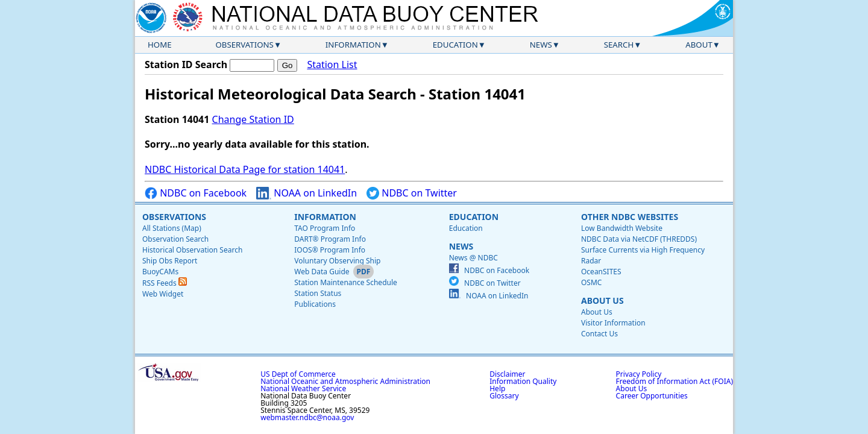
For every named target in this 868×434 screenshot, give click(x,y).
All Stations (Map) (172, 228)
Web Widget (163, 294)
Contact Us (599, 334)
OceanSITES (601, 272)
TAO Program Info (325, 228)
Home (160, 45)
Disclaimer (507, 374)
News (541, 45)
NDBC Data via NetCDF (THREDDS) (639, 239)
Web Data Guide (322, 272)
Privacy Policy (639, 374)
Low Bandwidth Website (622, 228)
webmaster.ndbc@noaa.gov (307, 417)
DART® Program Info (330, 239)
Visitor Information (613, 323)
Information (353, 45)
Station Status (318, 293)
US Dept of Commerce (298, 374)
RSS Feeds (165, 283)
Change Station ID (253, 119)
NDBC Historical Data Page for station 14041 (245, 169)
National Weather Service (303, 388)
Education (455, 45)
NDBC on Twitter (412, 193)
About (699, 45)
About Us (602, 300)
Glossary (504, 396)
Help (497, 388)
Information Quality (523, 381)
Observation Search (175, 239)
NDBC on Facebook (196, 193)
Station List (332, 65)
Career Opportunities (652, 396)
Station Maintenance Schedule (346, 282)
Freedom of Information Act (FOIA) (675, 381)
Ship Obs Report (170, 261)
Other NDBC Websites (630, 217)
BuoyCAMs (160, 272)
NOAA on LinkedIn (307, 193)
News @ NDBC (473, 258)
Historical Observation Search (192, 250)
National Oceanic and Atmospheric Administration (345, 381)
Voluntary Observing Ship (337, 261)
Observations (244, 45)
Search (619, 45)
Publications (315, 304)
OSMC (591, 282)
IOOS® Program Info (330, 250)
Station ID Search (186, 64)
